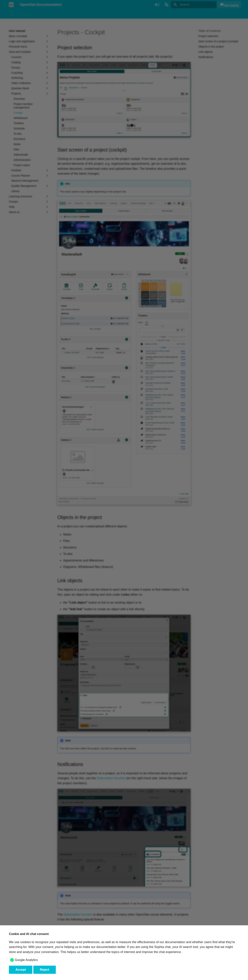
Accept (21, 970)
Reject (45, 970)
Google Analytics (26, 960)
